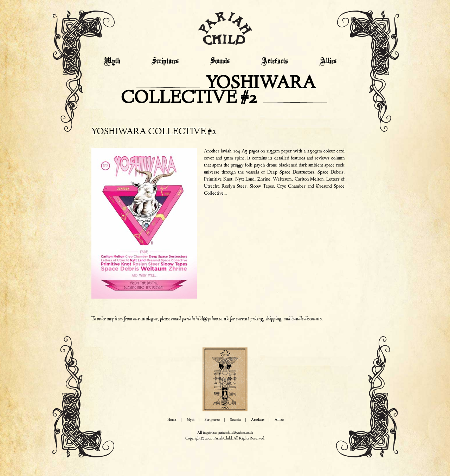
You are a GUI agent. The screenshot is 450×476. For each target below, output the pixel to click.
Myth (112, 61)
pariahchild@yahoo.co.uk (205, 319)
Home (172, 420)
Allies (328, 61)
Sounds (220, 61)
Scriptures (165, 61)
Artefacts (274, 61)
